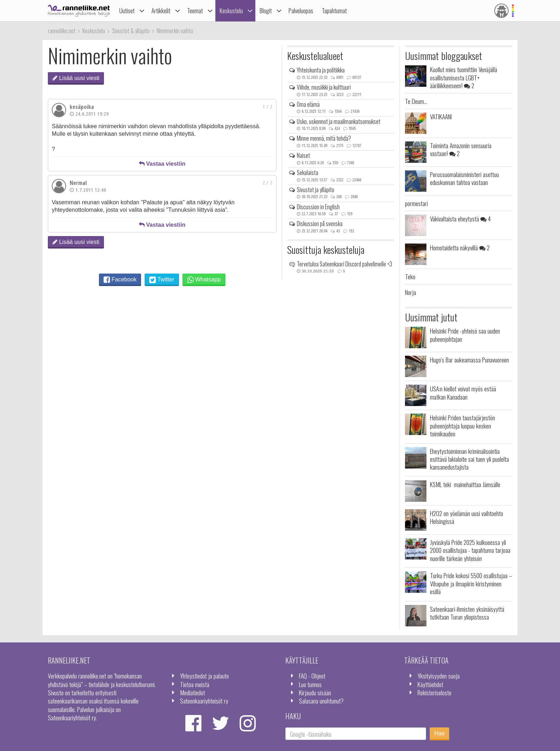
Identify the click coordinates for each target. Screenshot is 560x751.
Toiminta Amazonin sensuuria (461, 149)
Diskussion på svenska (320, 224)
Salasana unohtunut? (321, 701)
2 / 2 (267, 183)
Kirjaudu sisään (315, 692)
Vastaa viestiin (162, 164)
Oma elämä (308, 104)
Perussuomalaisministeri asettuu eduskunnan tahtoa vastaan (464, 178)
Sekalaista (307, 172)
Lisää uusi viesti (76, 78)
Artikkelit (161, 11)
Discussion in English (318, 207)
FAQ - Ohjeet (312, 676)
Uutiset (127, 11)
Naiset (303, 155)
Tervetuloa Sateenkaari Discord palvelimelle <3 (344, 264)
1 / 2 (267, 107)
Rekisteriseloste (434, 692)
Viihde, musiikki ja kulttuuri (324, 87)
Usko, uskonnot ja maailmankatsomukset (339, 121)
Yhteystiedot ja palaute (204, 676)
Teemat (195, 11)
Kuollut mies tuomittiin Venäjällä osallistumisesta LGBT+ (464, 77)
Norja (411, 292)
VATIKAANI (441, 116)
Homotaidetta (460, 247)
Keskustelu (231, 11)
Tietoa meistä (195, 684)
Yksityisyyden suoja (439, 676)
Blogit (266, 11)
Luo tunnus (310, 684)
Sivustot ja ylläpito (316, 190)
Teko (410, 276)
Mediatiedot (192, 692)
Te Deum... (416, 101)
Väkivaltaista (460, 219)
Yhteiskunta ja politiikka (321, 70)
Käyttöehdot (430, 684)
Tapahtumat (334, 11)
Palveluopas (301, 11)
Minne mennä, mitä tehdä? (324, 138)
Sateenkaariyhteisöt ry (204, 701)
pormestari (416, 203)
